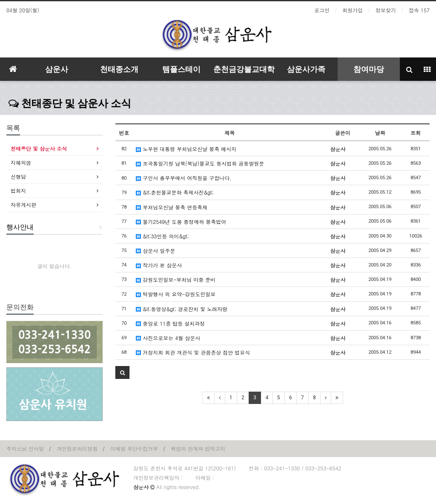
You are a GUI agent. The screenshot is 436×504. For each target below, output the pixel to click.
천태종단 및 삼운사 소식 (70, 103)
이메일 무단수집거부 (134, 448)
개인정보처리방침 (77, 448)
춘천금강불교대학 (244, 69)
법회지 (18, 190)
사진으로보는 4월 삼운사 (168, 338)
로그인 (322, 10)
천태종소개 (119, 69)
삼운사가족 (306, 69)
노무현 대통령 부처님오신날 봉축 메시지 (186, 149)
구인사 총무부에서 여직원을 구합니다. (184, 178)
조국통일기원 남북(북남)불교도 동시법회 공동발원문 (200, 163)
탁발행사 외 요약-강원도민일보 (176, 294)
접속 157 (419, 10)
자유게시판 (23, 205)
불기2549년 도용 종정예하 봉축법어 (181, 222)
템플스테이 (181, 69)
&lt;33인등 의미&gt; (162, 236)
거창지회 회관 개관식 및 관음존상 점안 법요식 (193, 352)
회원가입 (353, 10)
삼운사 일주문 (155, 251)
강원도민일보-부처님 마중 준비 (176, 279)
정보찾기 (386, 10)
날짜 (380, 133)
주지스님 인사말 (25, 448)
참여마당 (369, 69)
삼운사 (57, 69)
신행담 (18, 176)
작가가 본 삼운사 (159, 265)
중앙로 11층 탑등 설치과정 (170, 323)
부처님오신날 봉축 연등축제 (172, 207)
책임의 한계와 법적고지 (198, 448)
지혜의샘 (21, 162)
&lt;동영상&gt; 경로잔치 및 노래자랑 (182, 309)
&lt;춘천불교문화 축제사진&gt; (175, 192)
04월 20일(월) (23, 10)
